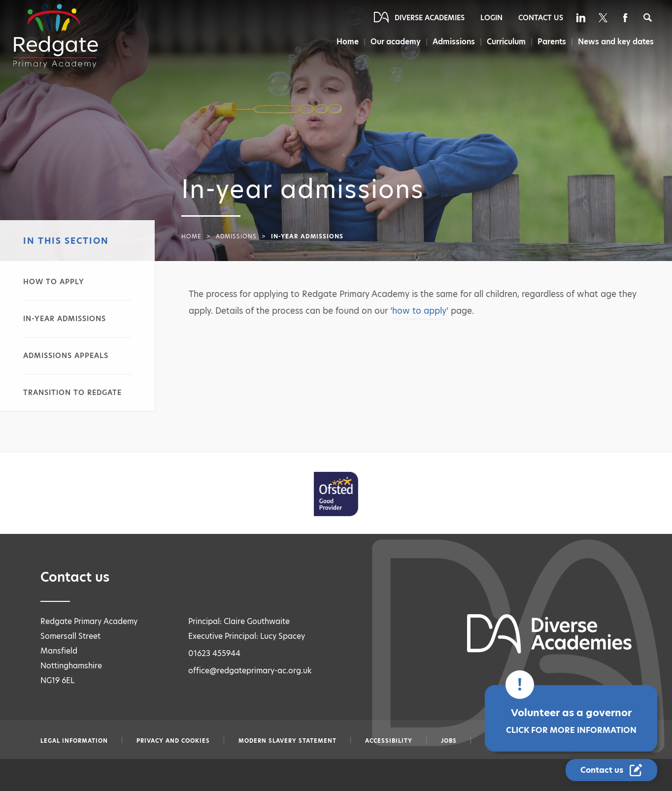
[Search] (648, 17)
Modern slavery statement (287, 741)
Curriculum (506, 42)
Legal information (74, 741)
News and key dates (616, 42)
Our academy (394, 42)
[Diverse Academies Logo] (56, 36)
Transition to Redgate (72, 393)
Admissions (453, 42)
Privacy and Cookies (173, 741)
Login (491, 18)
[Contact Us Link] (611, 770)
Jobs (449, 741)
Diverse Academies (430, 18)
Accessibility (389, 741)
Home (345, 42)
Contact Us (541, 18)
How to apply (54, 282)
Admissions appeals (66, 356)
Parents (552, 42)
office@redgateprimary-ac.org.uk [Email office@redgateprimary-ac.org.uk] (250, 671)
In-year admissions (65, 319)
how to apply (419, 311)
